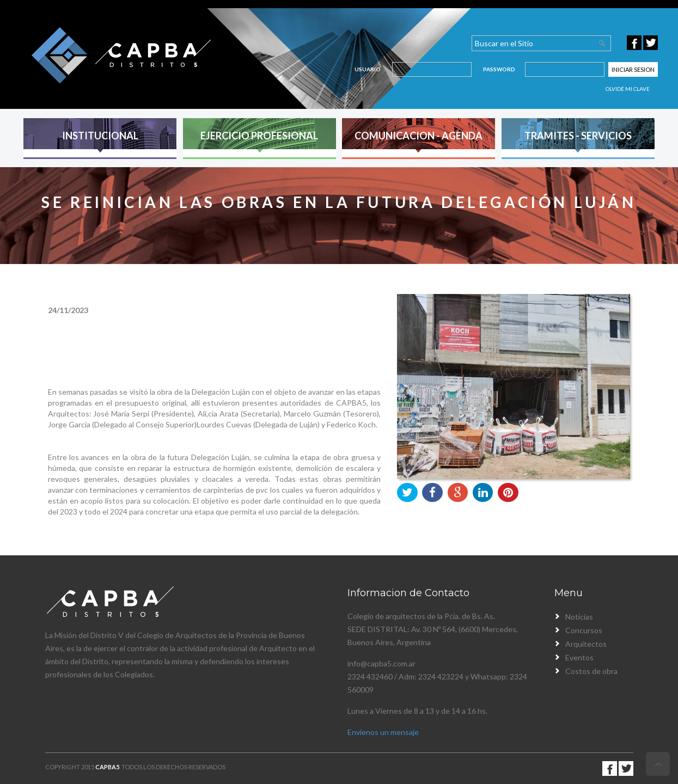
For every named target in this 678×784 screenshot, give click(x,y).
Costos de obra (591, 671)
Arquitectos (586, 644)
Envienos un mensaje (383, 732)
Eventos (579, 657)
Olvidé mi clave (628, 89)
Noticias (579, 617)
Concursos (584, 630)
